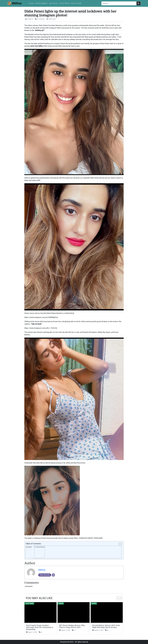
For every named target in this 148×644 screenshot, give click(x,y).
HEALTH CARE (76, 3)
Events (61, 604)
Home (31, 3)
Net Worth (53, 3)
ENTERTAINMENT (41, 3)
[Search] (119, 3)
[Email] (53, 575)
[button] (119, 544)
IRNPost (42, 570)
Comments (40, 547)
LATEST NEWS (64, 3)
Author (29, 547)
